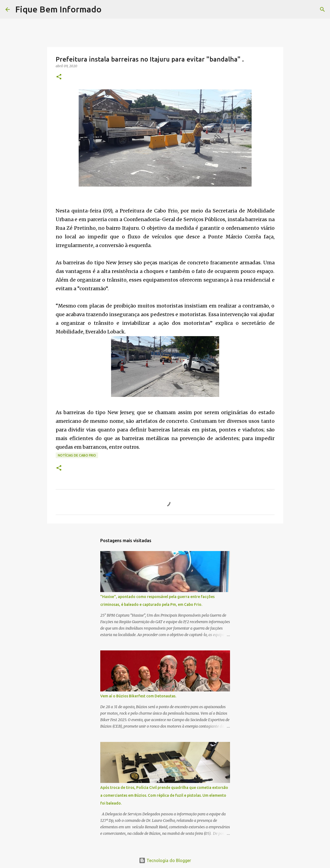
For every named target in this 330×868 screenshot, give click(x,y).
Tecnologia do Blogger (165, 860)
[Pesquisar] (109, 9)
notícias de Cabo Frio (77, 455)
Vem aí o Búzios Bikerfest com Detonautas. (138, 696)
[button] (59, 77)
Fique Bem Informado (58, 9)
